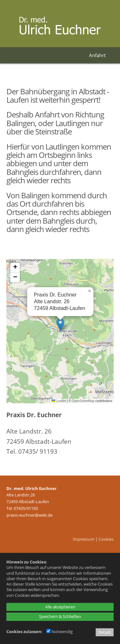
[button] (60, 325)
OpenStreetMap (83, 401)
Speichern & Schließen (60, 616)
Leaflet (59, 401)
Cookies (106, 539)
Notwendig (60, 631)
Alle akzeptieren (60, 607)
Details (105, 632)
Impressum (84, 539)
